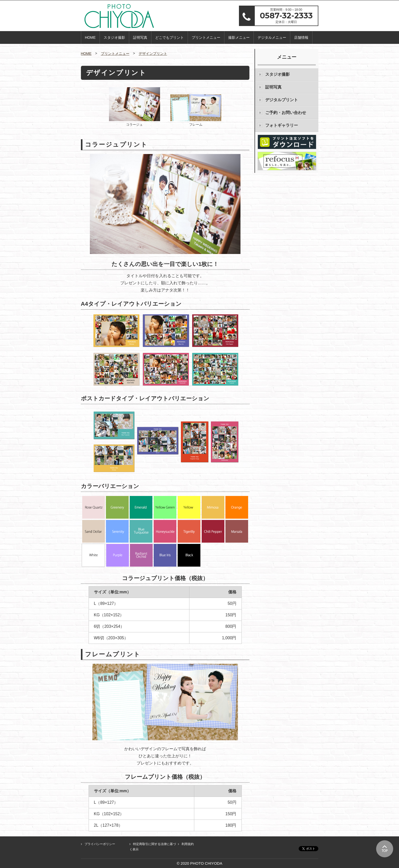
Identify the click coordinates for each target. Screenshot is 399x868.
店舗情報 (301, 37)
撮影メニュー (239, 37)
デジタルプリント (282, 100)
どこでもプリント (170, 37)
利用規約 (188, 844)
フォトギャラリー (282, 125)
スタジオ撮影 (114, 37)
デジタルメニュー (272, 37)
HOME (90, 37)
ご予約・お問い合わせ (286, 113)
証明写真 (140, 37)
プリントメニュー (206, 37)
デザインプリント (153, 54)
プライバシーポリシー (100, 844)
